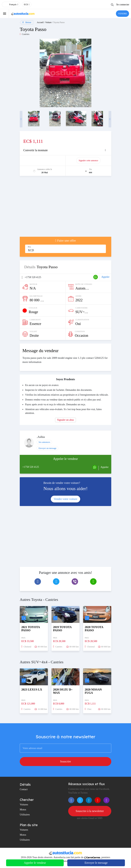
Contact (24, 789)
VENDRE (122, 14)
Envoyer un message (47, 448)
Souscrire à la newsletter (90, 811)
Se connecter (123, 5)
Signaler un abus (65, 420)
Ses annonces (44, 442)
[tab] (65, 150)
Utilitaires (25, 815)
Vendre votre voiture (65, 499)
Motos (23, 810)
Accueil (40, 22)
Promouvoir (44, 161)
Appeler (105, 277)
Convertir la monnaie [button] (36, 150)
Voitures (24, 805)
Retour (27, 22)
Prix (29, 247)
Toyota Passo (59, 22)
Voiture (48, 22)
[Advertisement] (65, 208)
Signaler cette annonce (88, 161)
